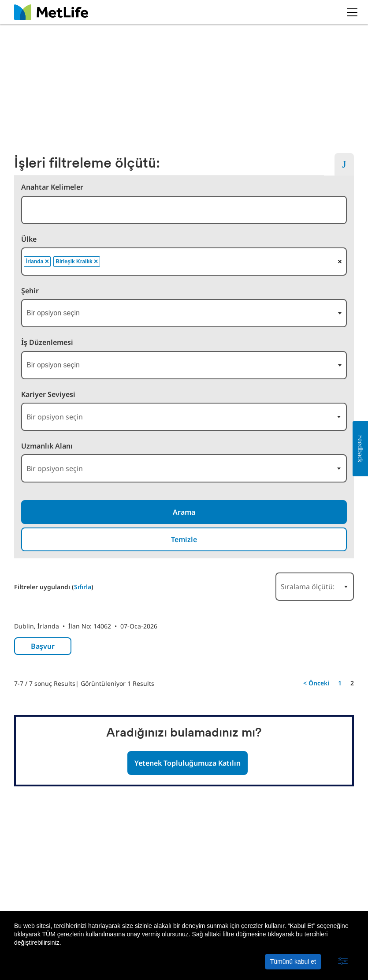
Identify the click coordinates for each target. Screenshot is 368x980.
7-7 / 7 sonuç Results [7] (45, 683)
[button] (343, 961)
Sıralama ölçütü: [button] (308, 587)
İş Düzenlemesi (47, 342)
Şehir (30, 291)
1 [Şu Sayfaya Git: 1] (340, 683)
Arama (184, 512)
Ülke (29, 239)
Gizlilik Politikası (101, 904)
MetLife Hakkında (41, 904)
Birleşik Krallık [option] (77, 262)
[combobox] (184, 210)
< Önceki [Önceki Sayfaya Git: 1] (316, 683)
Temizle (184, 539)
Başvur (43, 646)
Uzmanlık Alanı (47, 446)
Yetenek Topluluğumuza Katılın (188, 763)
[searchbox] (149, 262)
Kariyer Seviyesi (48, 395)
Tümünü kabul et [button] (293, 961)
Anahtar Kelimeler (52, 187)
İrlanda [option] (38, 262)
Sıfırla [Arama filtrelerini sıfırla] (83, 587)
